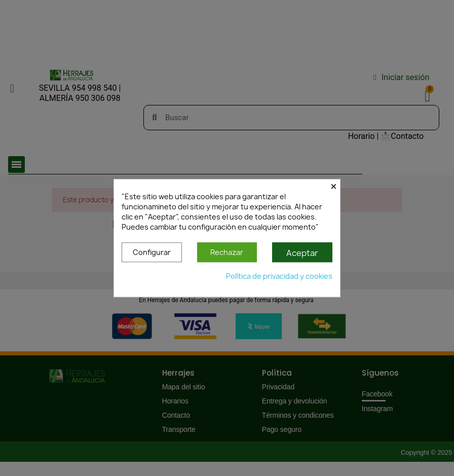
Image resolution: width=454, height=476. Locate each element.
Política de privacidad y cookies (279, 276)
